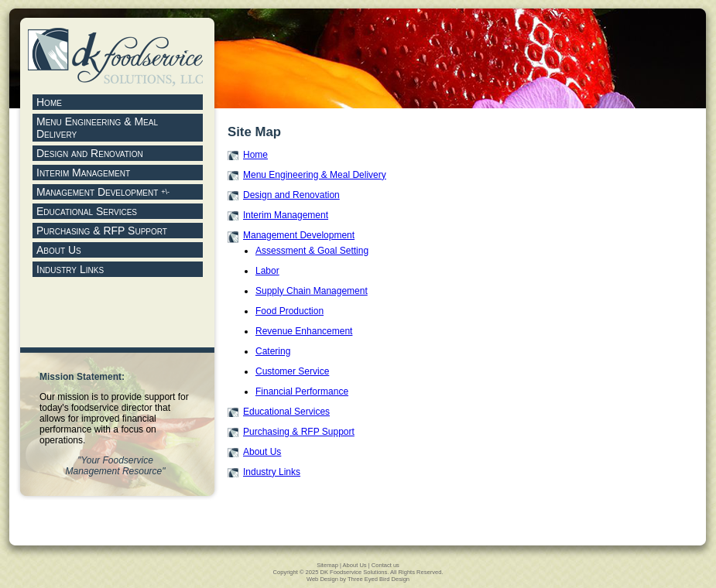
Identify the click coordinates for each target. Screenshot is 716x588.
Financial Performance (302, 391)
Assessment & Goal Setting (312, 251)
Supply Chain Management (312, 291)
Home (255, 155)
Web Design (322, 579)
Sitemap (327, 565)
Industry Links (272, 472)
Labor (267, 271)
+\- (165, 192)
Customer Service (292, 371)
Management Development (99, 192)
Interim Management (286, 215)
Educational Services (286, 412)
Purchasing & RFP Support (299, 432)
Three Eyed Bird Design (379, 579)
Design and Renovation (291, 195)
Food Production (289, 311)
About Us (262, 452)
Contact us (385, 565)
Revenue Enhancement (304, 331)
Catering (273, 351)
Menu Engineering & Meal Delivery (315, 175)
